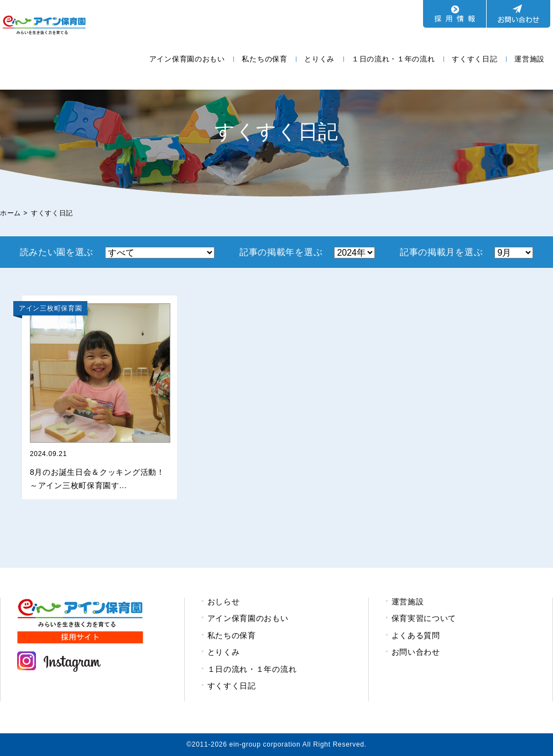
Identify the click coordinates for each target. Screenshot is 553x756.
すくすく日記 (474, 59)
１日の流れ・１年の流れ (393, 59)
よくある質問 (416, 635)
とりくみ (319, 59)
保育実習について (424, 618)
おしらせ (224, 602)
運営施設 (529, 59)
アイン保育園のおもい (187, 59)
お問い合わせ (416, 652)
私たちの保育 (264, 59)
